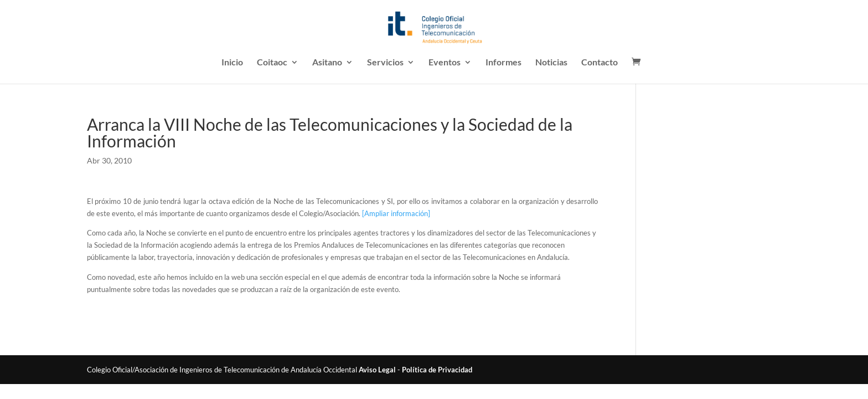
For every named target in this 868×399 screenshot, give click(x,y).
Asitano (327, 63)
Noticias (551, 63)
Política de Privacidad (437, 370)
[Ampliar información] (396, 213)
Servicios (385, 63)
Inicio (232, 63)
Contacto (600, 63)
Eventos (445, 63)
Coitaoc (272, 63)
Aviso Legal (377, 370)
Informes (503, 63)
